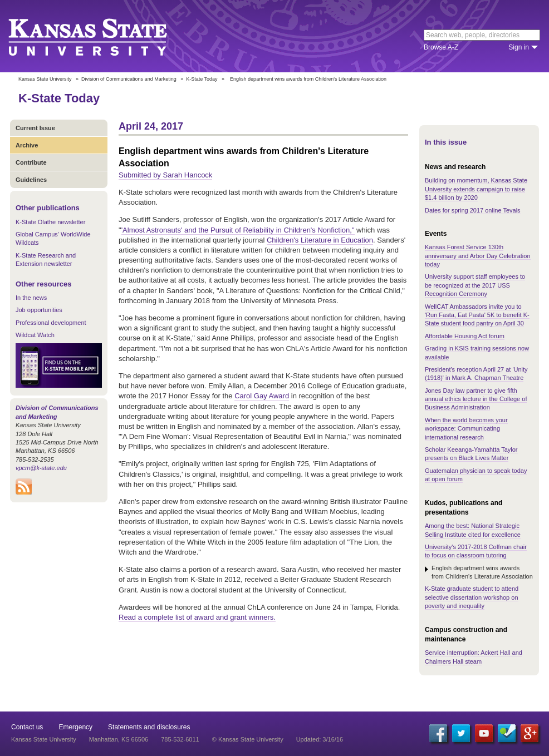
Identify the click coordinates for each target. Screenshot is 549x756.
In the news (31, 298)
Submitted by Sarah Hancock (165, 175)
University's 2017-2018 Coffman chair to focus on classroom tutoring (476, 551)
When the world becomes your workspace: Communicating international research (466, 429)
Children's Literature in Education (320, 240)
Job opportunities (39, 310)
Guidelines (31, 180)
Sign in (519, 47)
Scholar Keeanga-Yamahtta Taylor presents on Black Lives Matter (471, 454)
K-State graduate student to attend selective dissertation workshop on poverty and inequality (472, 597)
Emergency (75, 727)
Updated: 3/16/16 (320, 739)
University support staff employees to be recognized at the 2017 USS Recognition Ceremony (475, 285)
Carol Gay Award (262, 396)
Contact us (27, 727)
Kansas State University (102, 36)
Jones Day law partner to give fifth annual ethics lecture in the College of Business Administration (476, 399)
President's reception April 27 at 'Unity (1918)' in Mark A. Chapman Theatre (476, 374)
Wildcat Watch (35, 335)
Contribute (31, 162)
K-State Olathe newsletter (50, 222)
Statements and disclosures (149, 727)
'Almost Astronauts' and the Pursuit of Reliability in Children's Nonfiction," (238, 230)
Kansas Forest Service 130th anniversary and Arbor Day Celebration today (478, 256)
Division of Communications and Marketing (129, 79)
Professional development (51, 323)
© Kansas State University (248, 739)
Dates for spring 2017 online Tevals (473, 210)
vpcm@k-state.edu (41, 468)
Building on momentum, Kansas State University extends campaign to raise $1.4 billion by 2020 (476, 189)
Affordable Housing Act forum (465, 336)
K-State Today (202, 79)
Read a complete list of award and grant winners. (197, 617)
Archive (27, 145)
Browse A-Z (441, 47)
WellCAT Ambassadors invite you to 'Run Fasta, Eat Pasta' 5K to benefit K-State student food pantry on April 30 (477, 315)
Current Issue (35, 128)
